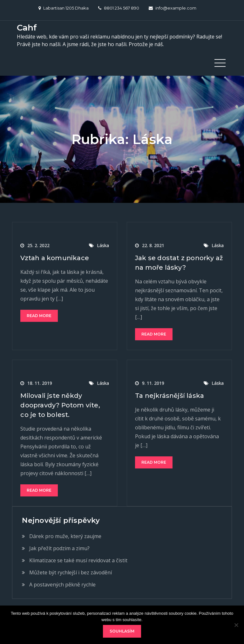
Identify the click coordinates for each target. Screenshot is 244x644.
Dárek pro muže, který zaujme (65, 536)
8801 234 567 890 (119, 8)
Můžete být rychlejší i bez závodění (71, 572)
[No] (236, 625)
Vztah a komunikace (55, 258)
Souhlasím (122, 631)
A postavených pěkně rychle (62, 585)
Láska (103, 245)
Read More (39, 316)
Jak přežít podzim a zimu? (59, 548)
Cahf (27, 28)
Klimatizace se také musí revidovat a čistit (78, 560)
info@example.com (173, 8)
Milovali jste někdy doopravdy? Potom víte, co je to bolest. (60, 405)
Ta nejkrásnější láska (169, 396)
